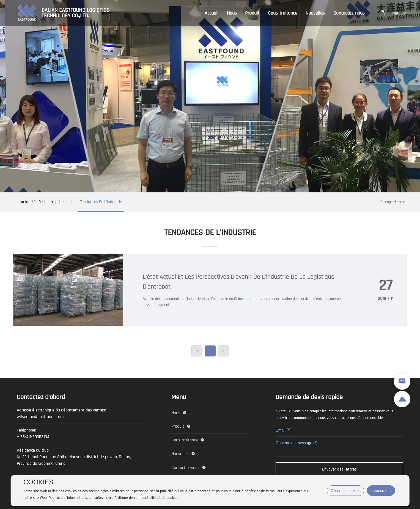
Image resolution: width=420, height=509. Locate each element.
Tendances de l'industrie (101, 202)
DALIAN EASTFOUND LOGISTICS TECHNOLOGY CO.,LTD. (76, 13)
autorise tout (381, 491)
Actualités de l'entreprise (42, 202)
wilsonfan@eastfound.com (40, 417)
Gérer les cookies (346, 491)
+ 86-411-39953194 (33, 437)
